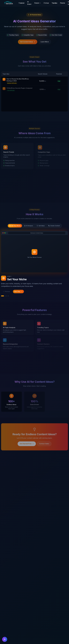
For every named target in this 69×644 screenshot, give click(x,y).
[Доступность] (5, 639)
